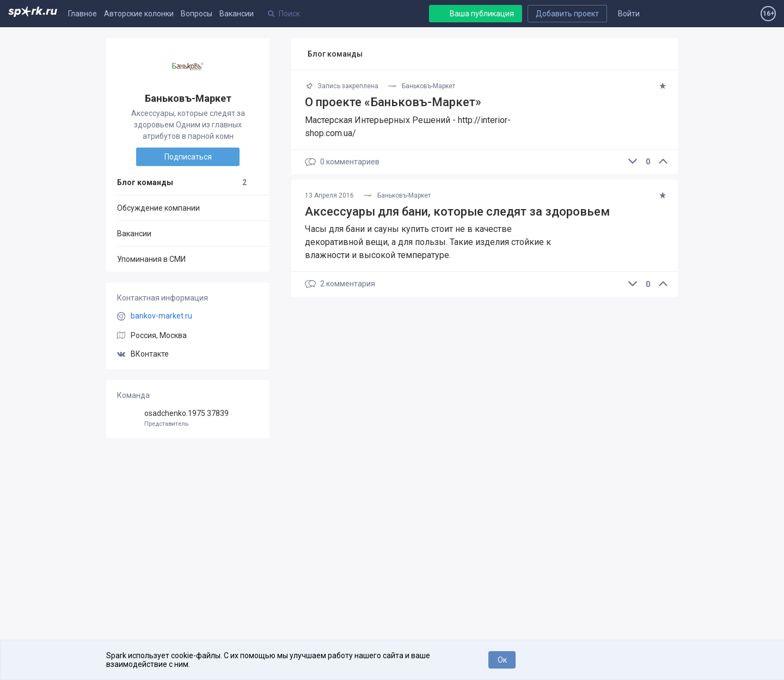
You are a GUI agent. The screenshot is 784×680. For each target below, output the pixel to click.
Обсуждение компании (158, 208)
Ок (502, 660)
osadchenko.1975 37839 (188, 418)
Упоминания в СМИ (151, 259)
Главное (82, 14)
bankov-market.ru (161, 316)
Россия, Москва (159, 335)
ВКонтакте (143, 354)
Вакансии (237, 14)
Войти (629, 14)
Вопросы (197, 14)
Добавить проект (567, 14)
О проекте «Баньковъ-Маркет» (393, 102)
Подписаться (188, 157)
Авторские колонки (139, 14)
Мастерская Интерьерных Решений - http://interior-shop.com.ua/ (408, 127)
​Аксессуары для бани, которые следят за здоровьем (457, 212)
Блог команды (182, 182)
